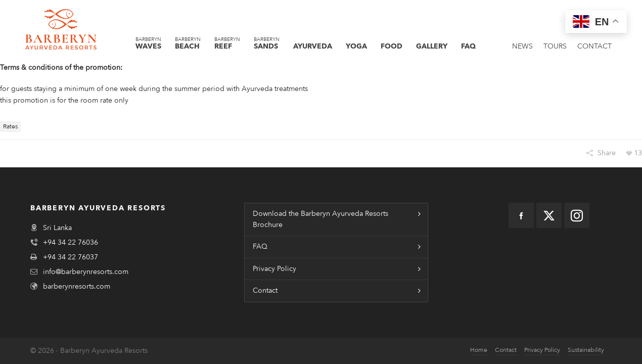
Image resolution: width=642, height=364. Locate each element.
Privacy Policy (274, 269)
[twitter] (549, 215)
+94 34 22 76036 (71, 242)
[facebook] (521, 215)
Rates (10, 126)
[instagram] (577, 215)
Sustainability (586, 350)
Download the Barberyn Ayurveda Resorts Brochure (320, 219)
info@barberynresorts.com (86, 272)
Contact (265, 290)
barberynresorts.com (77, 286)
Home (479, 350)
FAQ (260, 246)
